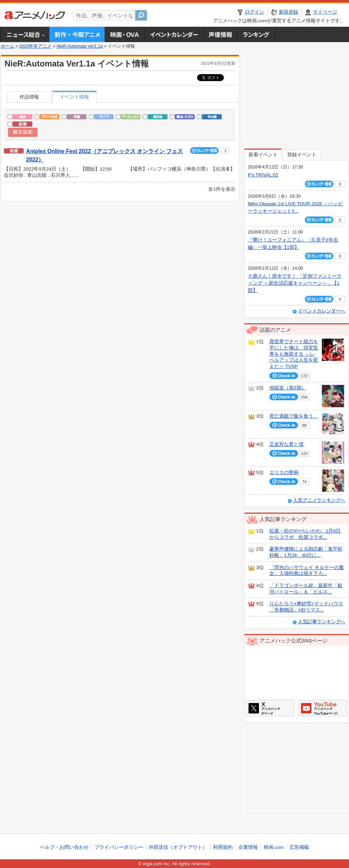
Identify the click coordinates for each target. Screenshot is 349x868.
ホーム (7, 46)
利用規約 (223, 847)
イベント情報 (74, 97)
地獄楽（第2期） (288, 388)
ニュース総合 (25, 34)
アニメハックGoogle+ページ (323, 708)
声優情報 (220, 34)
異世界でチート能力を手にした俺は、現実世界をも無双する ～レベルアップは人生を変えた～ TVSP (294, 354)
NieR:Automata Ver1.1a (80, 46)
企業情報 (248, 847)
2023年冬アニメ (35, 46)
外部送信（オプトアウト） (178, 847)
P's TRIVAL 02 (263, 175)
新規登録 (289, 12)
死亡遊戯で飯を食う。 (294, 416)
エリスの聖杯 (284, 472)
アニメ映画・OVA (124, 34)
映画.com (274, 847)
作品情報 (29, 97)
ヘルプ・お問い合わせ (64, 847)
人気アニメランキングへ (319, 500)
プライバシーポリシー (119, 847)
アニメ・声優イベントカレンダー (174, 34)
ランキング (257, 34)
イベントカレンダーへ (322, 311)
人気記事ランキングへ (322, 622)
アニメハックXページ (270, 708)
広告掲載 (299, 847)
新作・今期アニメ (77, 34)
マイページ (325, 12)
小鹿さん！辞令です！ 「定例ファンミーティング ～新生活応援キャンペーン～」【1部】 (295, 283)
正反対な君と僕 (286, 444)
